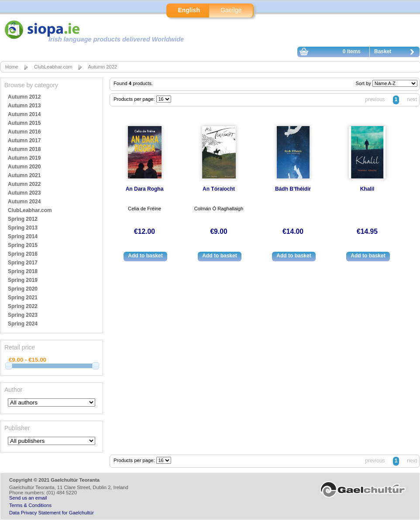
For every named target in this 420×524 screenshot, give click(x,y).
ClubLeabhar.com (53, 67)
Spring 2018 (23, 271)
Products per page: (135, 99)
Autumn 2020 (24, 167)
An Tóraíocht (219, 189)
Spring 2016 (23, 254)
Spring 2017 (23, 263)
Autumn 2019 (24, 158)
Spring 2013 (23, 228)
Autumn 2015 (24, 123)
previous (375, 99)
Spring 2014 (23, 236)
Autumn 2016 (24, 132)
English (189, 10)
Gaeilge (231, 10)
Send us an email (28, 498)
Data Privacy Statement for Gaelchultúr (52, 513)
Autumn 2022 (103, 67)
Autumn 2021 (24, 175)
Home (12, 67)
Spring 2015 (23, 245)
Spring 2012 (23, 219)
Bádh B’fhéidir (293, 189)
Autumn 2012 (24, 97)
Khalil (367, 189)
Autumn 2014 (24, 114)
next (412, 99)
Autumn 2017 (24, 140)
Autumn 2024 (24, 202)
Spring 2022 (23, 306)
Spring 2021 (23, 298)
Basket (396, 53)
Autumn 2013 (24, 106)
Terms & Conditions (30, 505)
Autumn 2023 (24, 193)
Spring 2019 (23, 280)
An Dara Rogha (145, 189)
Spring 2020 (23, 289)
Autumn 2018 (24, 149)
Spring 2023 (23, 315)
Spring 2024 (23, 324)
